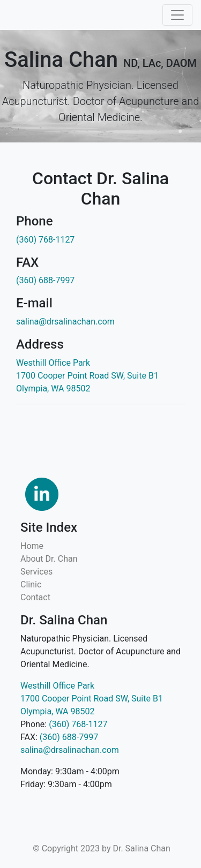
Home (32, 546)
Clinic (31, 584)
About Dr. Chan (49, 559)
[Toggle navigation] (177, 15)
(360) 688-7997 (45, 280)
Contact (35, 597)
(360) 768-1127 (45, 240)
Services (36, 572)
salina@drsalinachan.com (65, 322)
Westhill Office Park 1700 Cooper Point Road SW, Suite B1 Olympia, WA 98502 (87, 376)
